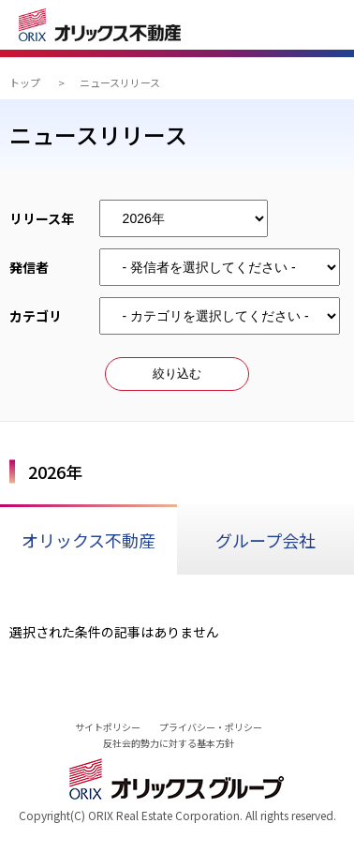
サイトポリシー (108, 727)
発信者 (36, 267)
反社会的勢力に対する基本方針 (169, 743)
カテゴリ (36, 316)
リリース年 (42, 218)
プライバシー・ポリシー (211, 727)
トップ (25, 82)
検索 (280, 27)
